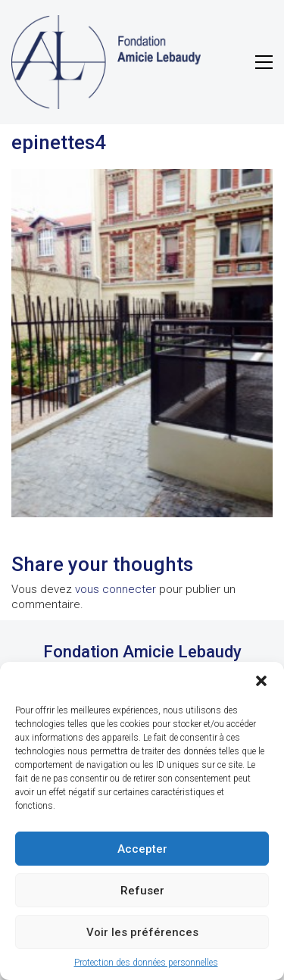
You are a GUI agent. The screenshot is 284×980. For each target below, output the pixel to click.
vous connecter (115, 589)
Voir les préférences (142, 932)
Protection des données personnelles (146, 963)
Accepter (142, 849)
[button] (261, 681)
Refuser (142, 891)
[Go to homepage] (106, 62)
